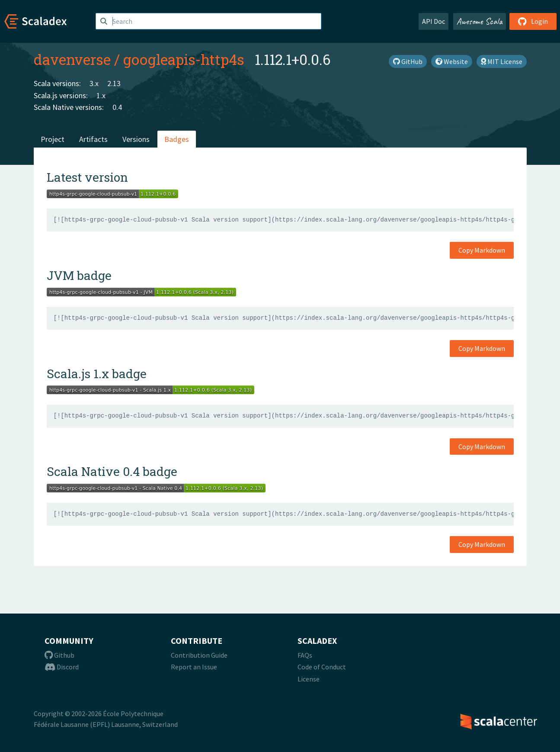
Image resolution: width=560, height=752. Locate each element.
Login (533, 21)
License (309, 679)
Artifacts (93, 139)
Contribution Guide (199, 655)
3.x (94, 83)
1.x (101, 95)
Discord (62, 667)
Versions (136, 139)
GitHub (408, 61)
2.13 (114, 83)
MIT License (502, 61)
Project (53, 139)
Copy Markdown (482, 250)
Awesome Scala (480, 21)
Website (452, 61)
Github (59, 655)
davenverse (72, 59)
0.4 (117, 107)
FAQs (305, 655)
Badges (177, 139)
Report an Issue (194, 667)
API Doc (434, 21)
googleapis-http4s (184, 59)
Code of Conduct (322, 667)
